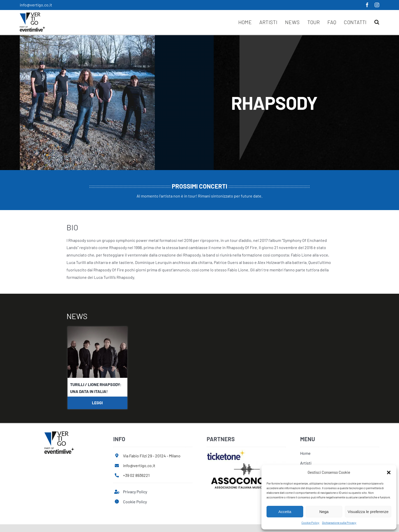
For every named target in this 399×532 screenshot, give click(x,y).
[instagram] (377, 5)
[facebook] (367, 5)
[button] (389, 472)
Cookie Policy (310, 523)
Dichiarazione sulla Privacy (339, 523)
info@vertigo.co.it (36, 5)
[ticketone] (226, 452)
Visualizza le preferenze (368, 512)
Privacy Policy (135, 492)
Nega (324, 512)
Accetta (285, 512)
